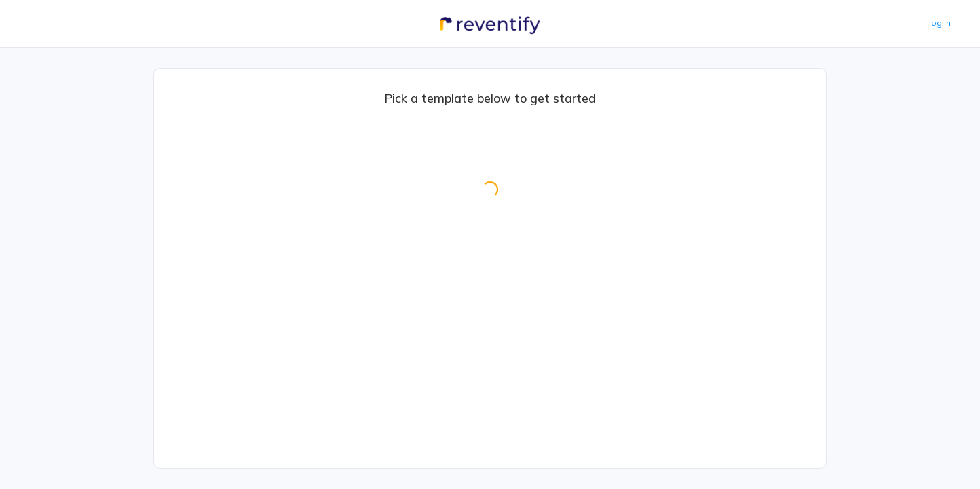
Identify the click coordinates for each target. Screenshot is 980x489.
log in (935, 23)
